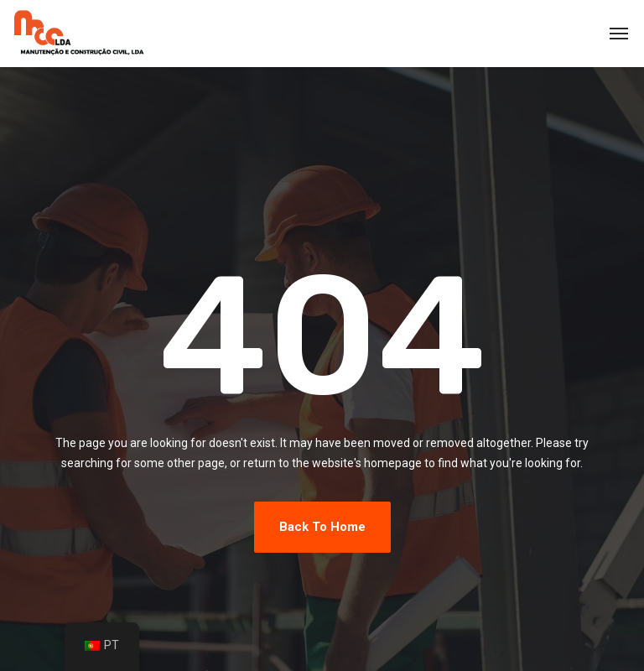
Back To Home (322, 527)
